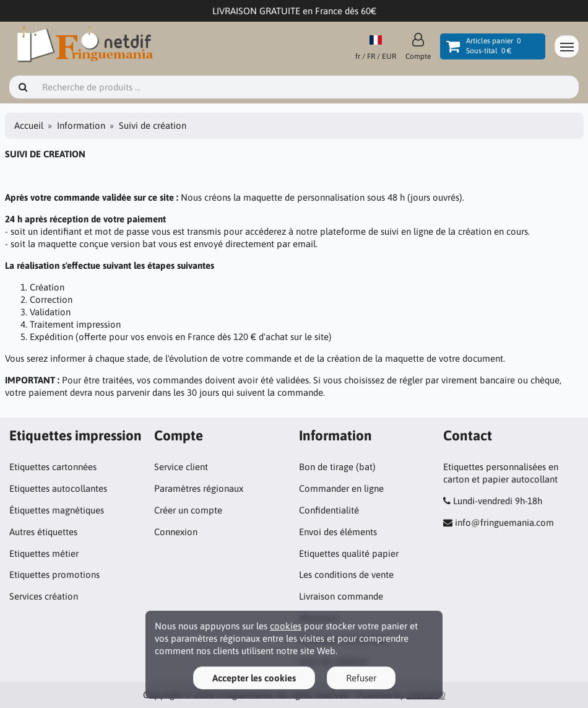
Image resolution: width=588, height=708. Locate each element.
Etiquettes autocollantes (58, 488)
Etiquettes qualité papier (349, 553)
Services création (44, 596)
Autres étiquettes (43, 532)
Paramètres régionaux (199, 488)
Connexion (176, 532)
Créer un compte (188, 510)
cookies (286, 626)
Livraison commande (341, 596)
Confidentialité (329, 510)
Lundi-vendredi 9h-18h (498, 501)
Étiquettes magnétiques (57, 510)
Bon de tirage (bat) (337, 467)
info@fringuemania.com (504, 522)
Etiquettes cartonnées (53, 467)
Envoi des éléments (338, 532)
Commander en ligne (341, 488)
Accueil (29, 125)
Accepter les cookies (254, 678)
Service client (181, 467)
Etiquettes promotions (54, 575)
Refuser (361, 678)
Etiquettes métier (44, 553)
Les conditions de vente (346, 575)
